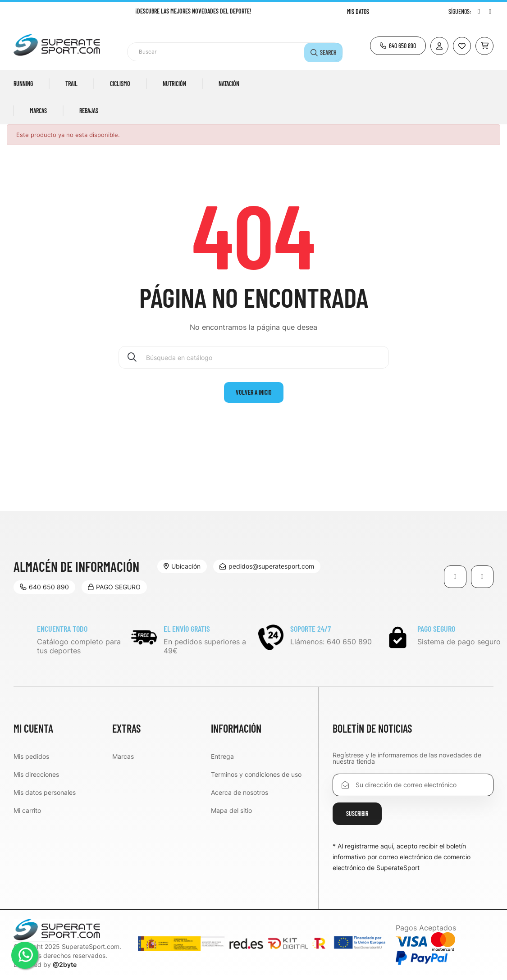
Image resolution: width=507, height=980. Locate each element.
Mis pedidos (31, 756)
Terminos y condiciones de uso (256, 774)
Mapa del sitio (231, 810)
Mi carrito (27, 810)
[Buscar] (254, 357)
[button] (398, 46)
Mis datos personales (45, 792)
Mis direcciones (36, 774)
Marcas (123, 756)
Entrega (222, 756)
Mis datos (358, 11)
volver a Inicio (254, 392)
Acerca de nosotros (240, 792)
